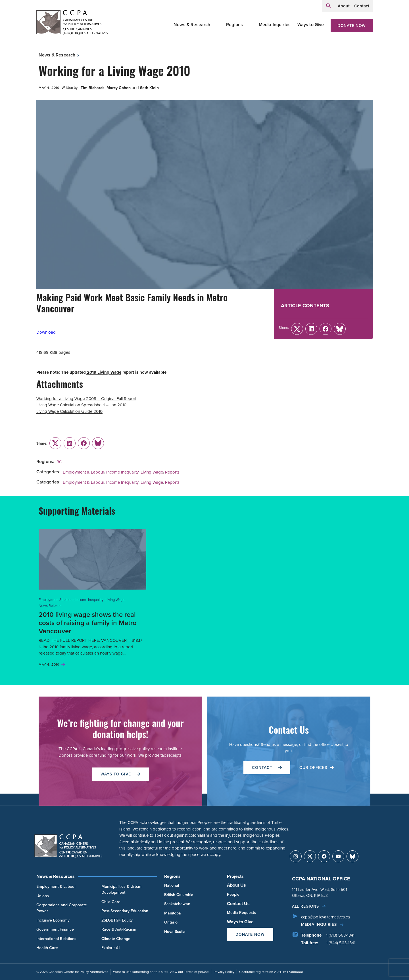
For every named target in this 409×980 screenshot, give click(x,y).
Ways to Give (311, 25)
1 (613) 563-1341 (340, 935)
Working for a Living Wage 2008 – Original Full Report (86, 399)
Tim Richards (93, 88)
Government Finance (55, 929)
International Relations (56, 939)
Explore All (111, 948)
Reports (172, 472)
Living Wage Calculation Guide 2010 (69, 411)
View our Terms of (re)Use (189, 972)
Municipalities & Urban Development (121, 889)
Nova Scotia (175, 932)
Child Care (111, 902)
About (344, 6)
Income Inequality (122, 472)
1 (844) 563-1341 (341, 943)
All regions (305, 906)
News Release (50, 606)
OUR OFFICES (317, 768)
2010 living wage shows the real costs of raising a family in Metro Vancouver (88, 623)
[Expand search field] (328, 6)
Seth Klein (149, 88)
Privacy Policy (224, 972)
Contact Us (238, 904)
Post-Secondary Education (125, 911)
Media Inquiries (275, 25)
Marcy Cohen (119, 88)
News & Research (192, 25)
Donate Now (352, 26)
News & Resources (56, 876)
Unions (43, 896)
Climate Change (116, 939)
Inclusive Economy (53, 920)
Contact (362, 6)
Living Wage (152, 472)
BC (59, 462)
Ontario (171, 922)
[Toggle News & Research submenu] (217, 25)
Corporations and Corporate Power (62, 908)
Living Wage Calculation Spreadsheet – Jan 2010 (81, 405)
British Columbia (179, 895)
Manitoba (173, 913)
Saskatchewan (177, 904)
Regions (234, 25)
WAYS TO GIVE (120, 774)
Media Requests (241, 913)
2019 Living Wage (104, 372)
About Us (236, 885)
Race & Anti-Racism (119, 929)
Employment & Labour (84, 472)
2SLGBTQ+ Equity (117, 920)
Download (46, 332)
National (172, 885)
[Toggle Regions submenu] (250, 25)
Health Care (47, 948)
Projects (235, 876)
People (233, 894)
